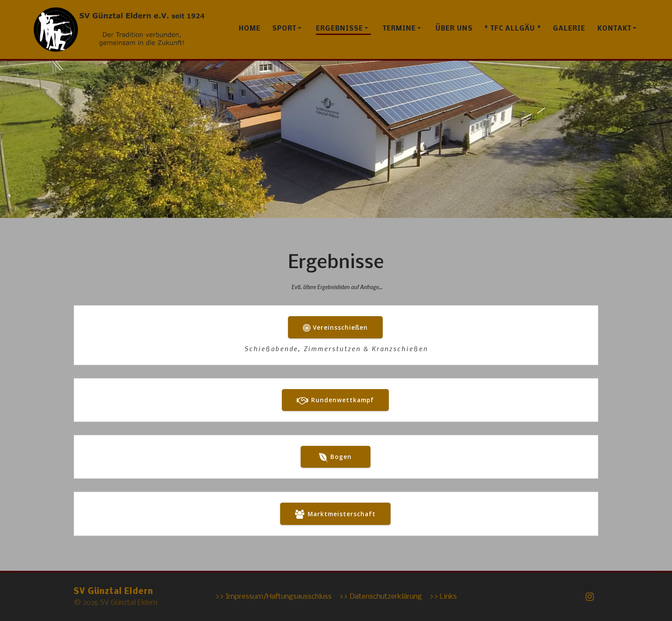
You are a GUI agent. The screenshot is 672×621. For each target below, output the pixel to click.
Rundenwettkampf (335, 400)
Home (250, 29)
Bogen (335, 457)
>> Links (443, 597)
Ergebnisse (339, 29)
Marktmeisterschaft (335, 514)
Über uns (454, 29)
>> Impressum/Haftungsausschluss (273, 597)
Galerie (569, 29)
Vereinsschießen (335, 328)
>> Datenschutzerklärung (381, 597)
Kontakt (614, 29)
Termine (399, 29)
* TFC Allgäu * (513, 29)
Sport (284, 29)
